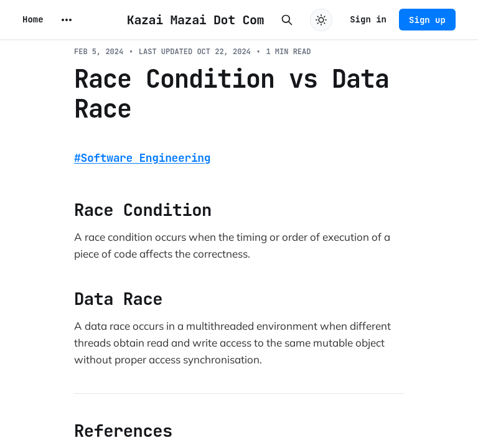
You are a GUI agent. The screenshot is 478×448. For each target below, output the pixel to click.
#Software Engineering (142, 158)
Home (33, 19)
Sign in (368, 19)
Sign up (427, 20)
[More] (67, 20)
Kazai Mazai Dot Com (195, 20)
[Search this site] (287, 20)
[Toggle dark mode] (321, 20)
